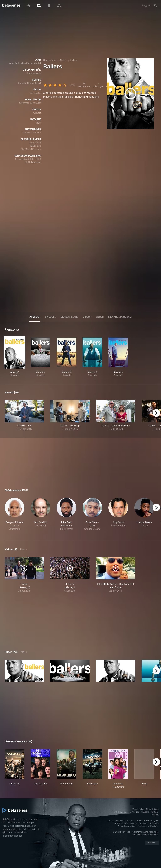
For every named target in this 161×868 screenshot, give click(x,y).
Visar (54, 60)
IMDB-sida (35, 146)
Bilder (100, 317)
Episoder (51, 317)
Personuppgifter (151, 820)
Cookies (131, 820)
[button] (15, 516)
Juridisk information (116, 820)
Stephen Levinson (32, 133)
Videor (87, 317)
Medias (134, 823)
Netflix (63, 60)
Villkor (139, 820)
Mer (22, 549)
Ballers (74, 60)
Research (154, 823)
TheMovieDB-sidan (31, 149)
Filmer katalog (152, 809)
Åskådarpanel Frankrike (148, 826)
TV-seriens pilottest (127, 826)
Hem (46, 60)
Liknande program (120, 317)
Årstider (35, 317)
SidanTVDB (35, 142)
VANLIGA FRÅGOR (141, 812)
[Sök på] (156, 6)
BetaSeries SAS (121, 823)
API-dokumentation (122, 812)
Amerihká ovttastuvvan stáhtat (25, 63)
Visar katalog (138, 809)
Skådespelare (69, 317)
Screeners (144, 823)
